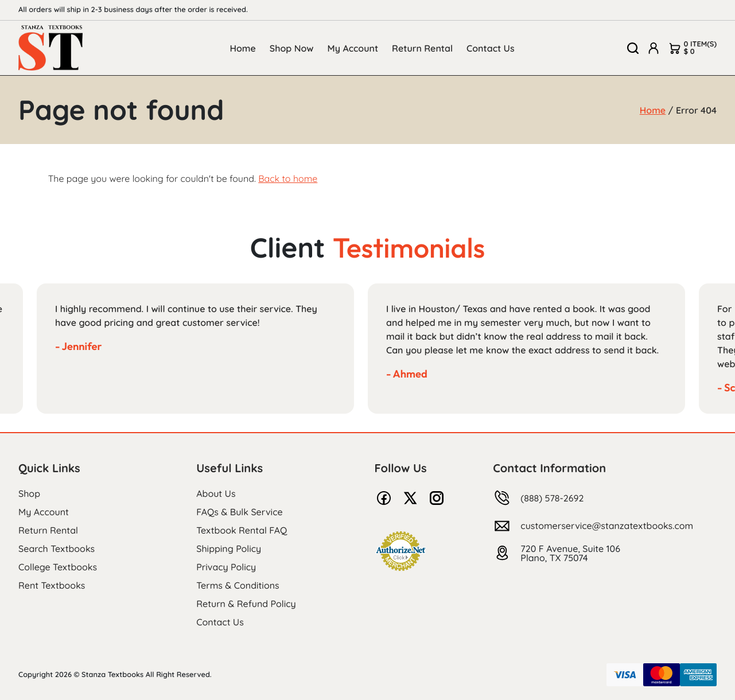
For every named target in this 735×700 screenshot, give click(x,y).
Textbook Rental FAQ (242, 530)
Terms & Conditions (238, 585)
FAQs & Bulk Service (239, 512)
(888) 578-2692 (552, 498)
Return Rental (422, 48)
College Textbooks (58, 567)
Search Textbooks (57, 549)
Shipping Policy (229, 549)
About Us (216, 493)
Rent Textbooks (52, 585)
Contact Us (491, 48)
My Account (353, 48)
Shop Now (292, 48)
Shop (29, 493)
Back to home (288, 178)
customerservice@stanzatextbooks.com (607, 526)
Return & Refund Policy (246, 604)
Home (242, 48)
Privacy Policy (226, 567)
